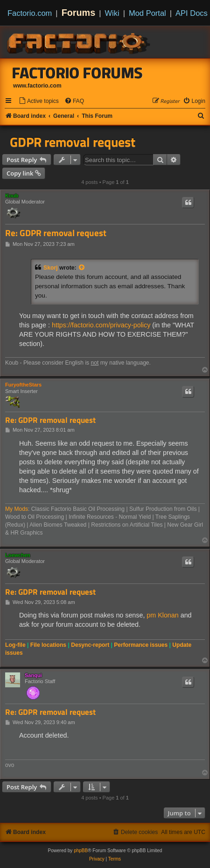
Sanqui (33, 675)
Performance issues (141, 645)
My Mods (17, 509)
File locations (48, 645)
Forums (79, 13)
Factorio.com (30, 13)
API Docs (192, 13)
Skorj (51, 268)
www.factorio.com (37, 86)
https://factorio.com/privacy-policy (101, 325)
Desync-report (90, 645)
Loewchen (18, 555)
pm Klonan (162, 615)
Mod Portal (147, 13)
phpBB (81, 851)
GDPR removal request (73, 142)
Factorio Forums (77, 73)
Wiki (112, 13)
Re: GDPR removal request (56, 233)
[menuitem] (39, 101)
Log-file (15, 645)
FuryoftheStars (23, 385)
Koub (12, 196)
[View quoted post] (82, 268)
